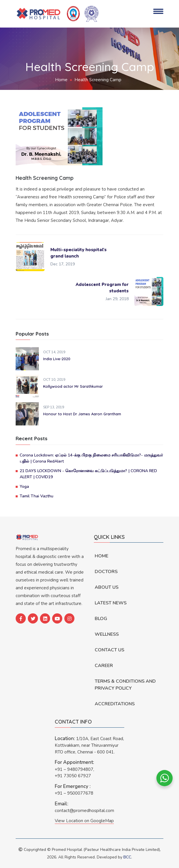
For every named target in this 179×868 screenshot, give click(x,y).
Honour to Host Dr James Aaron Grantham (82, 414)
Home (61, 80)
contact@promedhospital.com (84, 811)
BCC (127, 857)
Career (104, 666)
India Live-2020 (57, 359)
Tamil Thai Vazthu (36, 496)
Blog (101, 619)
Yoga (24, 486)
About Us (107, 587)
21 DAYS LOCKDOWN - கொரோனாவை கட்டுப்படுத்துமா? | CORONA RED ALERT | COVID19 (88, 474)
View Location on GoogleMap (84, 821)
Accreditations (115, 704)
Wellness (107, 634)
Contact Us (109, 650)
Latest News (111, 603)
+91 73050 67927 (73, 776)
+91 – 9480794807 (74, 769)
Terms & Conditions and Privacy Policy (125, 685)
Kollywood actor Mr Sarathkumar (73, 386)
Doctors (106, 572)
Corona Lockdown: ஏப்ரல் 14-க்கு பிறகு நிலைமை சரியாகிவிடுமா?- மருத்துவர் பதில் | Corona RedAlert (91, 458)
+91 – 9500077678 (74, 793)
